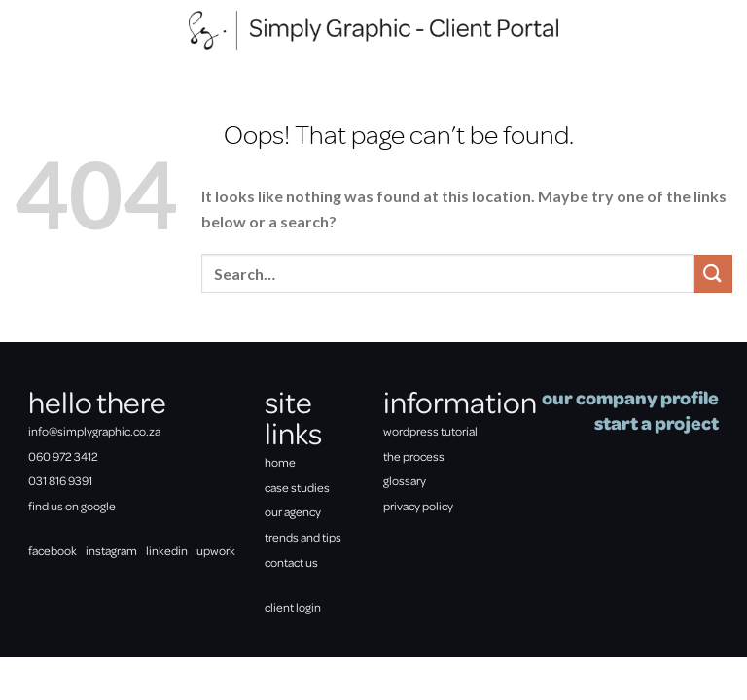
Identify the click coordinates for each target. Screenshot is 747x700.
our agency (293, 511)
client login (293, 607)
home (280, 462)
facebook (53, 550)
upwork (216, 550)
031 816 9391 (60, 480)
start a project (657, 422)
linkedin (167, 550)
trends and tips (303, 537)
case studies (297, 487)
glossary (405, 480)
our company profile (630, 397)
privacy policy (418, 506)
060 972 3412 (63, 456)
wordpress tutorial (430, 431)
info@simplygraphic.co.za (94, 431)
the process (414, 456)
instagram (111, 550)
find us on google (72, 506)
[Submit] (713, 274)
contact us (291, 562)
